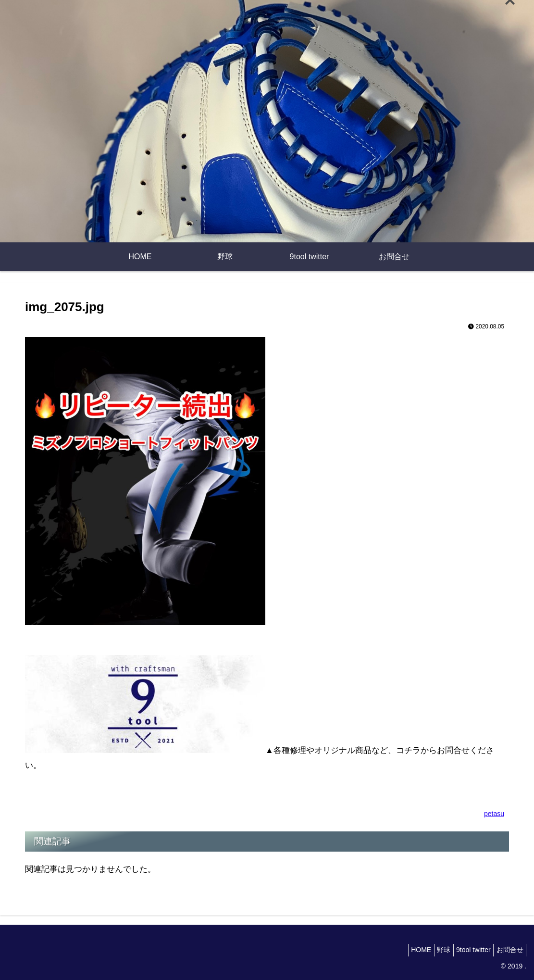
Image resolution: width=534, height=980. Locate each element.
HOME (406, 950)
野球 (433, 950)
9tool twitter (467, 950)
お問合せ (508, 950)
